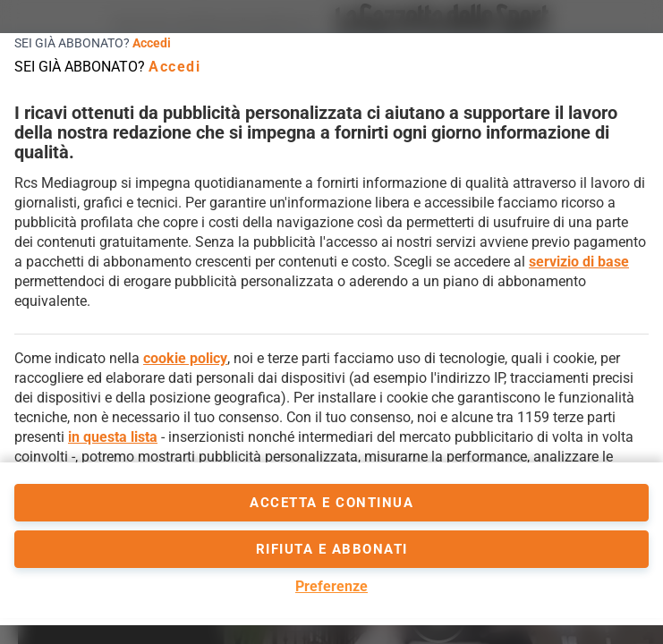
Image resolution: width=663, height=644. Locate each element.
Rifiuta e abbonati (332, 549)
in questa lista (113, 437)
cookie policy (185, 358)
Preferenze (331, 586)
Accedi (152, 43)
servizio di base (579, 262)
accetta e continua (331, 503)
